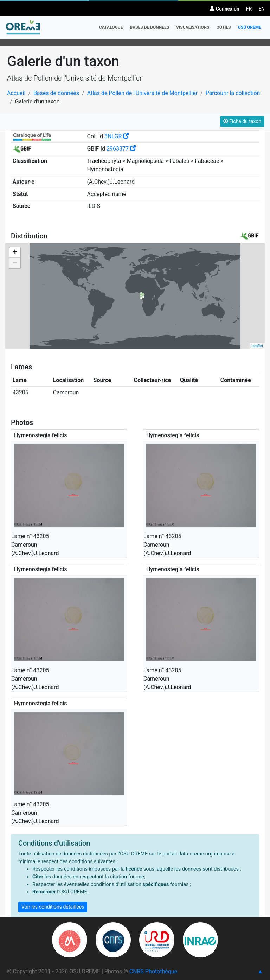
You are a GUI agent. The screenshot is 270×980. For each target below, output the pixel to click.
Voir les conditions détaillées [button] (53, 907)
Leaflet (257, 346)
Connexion (224, 9)
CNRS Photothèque (153, 971)
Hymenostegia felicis (40, 435)
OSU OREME (249, 27)
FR (249, 9)
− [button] (15, 263)
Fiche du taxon (242, 121)
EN (262, 9)
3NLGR (117, 136)
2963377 (121, 149)
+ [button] (15, 253)
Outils (223, 27)
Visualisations (193, 27)
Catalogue (111, 27)
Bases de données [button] (149, 27)
